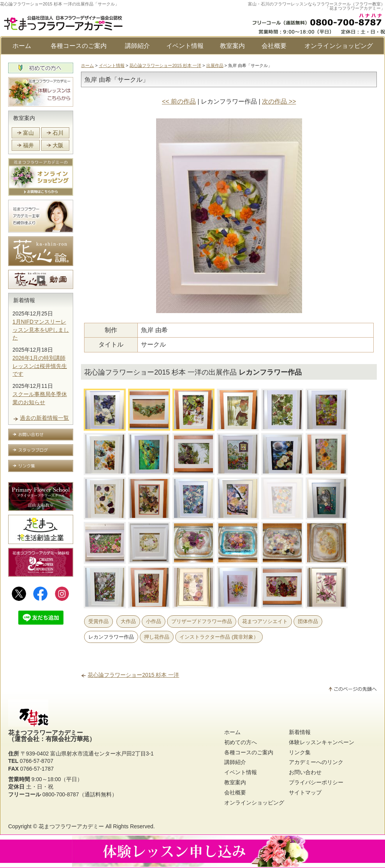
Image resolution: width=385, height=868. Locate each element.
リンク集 (300, 752)
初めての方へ (241, 742)
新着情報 (24, 300)
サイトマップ (305, 792)
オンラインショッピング (339, 46)
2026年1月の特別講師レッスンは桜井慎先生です (40, 366)
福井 (28, 145)
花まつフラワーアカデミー (71, 826)
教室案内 (232, 46)
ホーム (22, 46)
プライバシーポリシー (316, 782)
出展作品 (215, 65)
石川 (58, 133)
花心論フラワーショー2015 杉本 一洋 (165, 65)
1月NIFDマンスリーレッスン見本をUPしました (41, 330)
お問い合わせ (305, 772)
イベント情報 (185, 46)
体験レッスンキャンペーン (322, 742)
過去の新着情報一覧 (44, 418)
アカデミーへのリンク (316, 762)
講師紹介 (137, 46)
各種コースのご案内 (79, 46)
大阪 (58, 145)
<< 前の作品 (179, 101)
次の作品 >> (279, 101)
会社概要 (274, 46)
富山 (28, 133)
